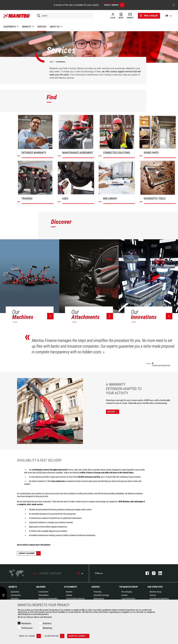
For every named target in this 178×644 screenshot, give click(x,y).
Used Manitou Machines (159, 599)
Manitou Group (156, 592)
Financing (98, 592)
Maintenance (99, 599)
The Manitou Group (128, 587)
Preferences (27, 628)
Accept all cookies (79, 636)
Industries (15, 599)
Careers (153, 595)
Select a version (114, 5)
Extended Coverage (101, 595)
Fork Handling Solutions (75, 599)
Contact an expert (30, 553)
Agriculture (15, 592)
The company (127, 592)
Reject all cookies (30, 636)
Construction (16, 595)
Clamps (69, 595)
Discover (113, 412)
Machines (41, 587)
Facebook (146, 573)
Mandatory (26, 623)
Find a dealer (148, 16)
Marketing (47, 628)
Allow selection (54, 636)
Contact (124, 595)
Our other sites (155, 587)
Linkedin (159, 573)
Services (96, 587)
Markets (13, 587)
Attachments (70, 587)
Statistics (47, 623)
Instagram (152, 573)
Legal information (128, 599)
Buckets (69, 592)
